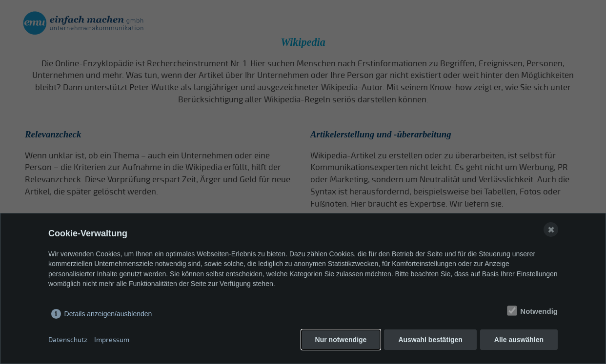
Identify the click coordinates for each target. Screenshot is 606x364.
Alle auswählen (519, 340)
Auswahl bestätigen (430, 340)
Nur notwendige (341, 340)
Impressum (112, 340)
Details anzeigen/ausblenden (108, 314)
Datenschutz (68, 340)
